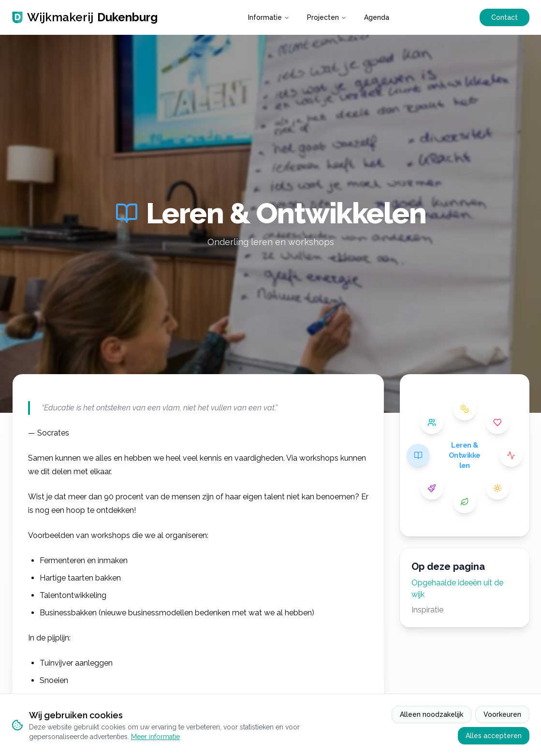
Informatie (269, 17)
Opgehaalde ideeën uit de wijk (457, 589)
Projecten (327, 17)
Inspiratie (427, 610)
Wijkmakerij (85, 17)
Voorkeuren (502, 714)
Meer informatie (155, 737)
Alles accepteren (494, 736)
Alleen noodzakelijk (431, 714)
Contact (504, 17)
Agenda (377, 17)
